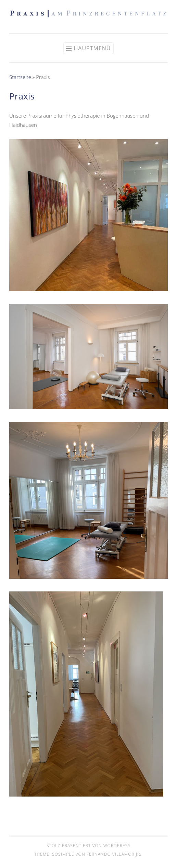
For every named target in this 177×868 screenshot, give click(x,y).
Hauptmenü (92, 48)
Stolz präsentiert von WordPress (88, 846)
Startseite (20, 77)
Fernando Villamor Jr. (114, 854)
